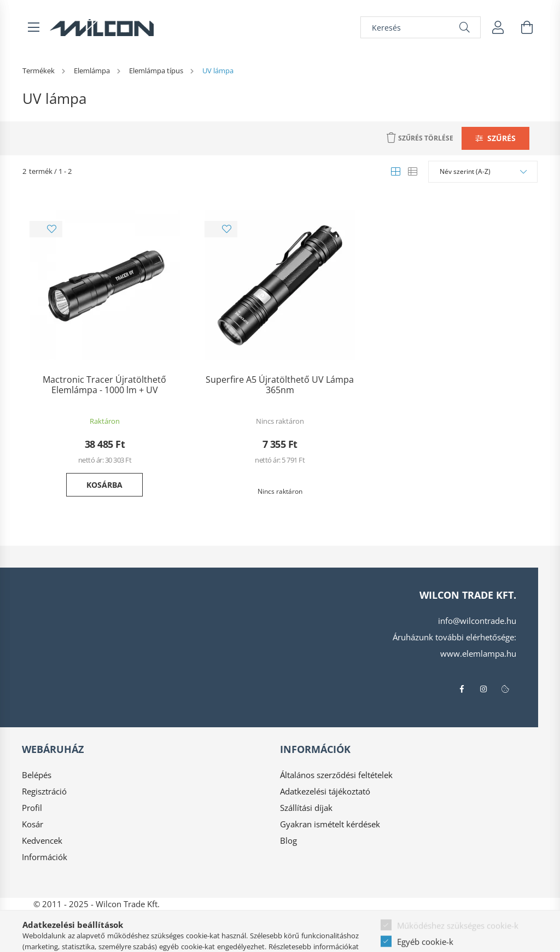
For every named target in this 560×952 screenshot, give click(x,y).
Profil (32, 808)
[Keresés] (421, 27)
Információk (45, 857)
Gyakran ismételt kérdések (330, 824)
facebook (462, 689)
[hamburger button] (33, 27)
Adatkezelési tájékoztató (325, 791)
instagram (483, 689)
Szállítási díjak (306, 808)
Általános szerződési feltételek (336, 775)
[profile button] (498, 27)
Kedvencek (42, 840)
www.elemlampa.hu (478, 653)
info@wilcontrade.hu (477, 621)
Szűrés (501, 138)
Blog (288, 840)
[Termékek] (39, 71)
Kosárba (104, 485)
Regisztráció (44, 791)
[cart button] (527, 27)
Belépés (37, 775)
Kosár (33, 824)
